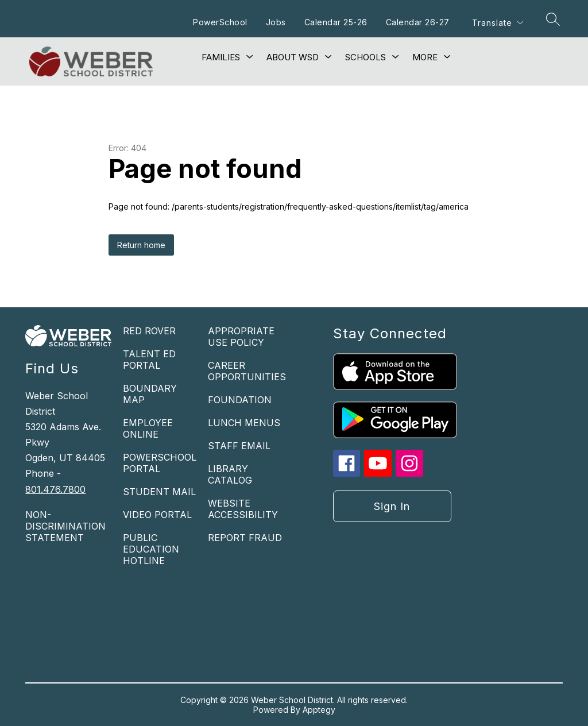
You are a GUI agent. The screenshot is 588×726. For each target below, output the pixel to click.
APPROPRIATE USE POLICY (241, 337)
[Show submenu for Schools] (365, 57)
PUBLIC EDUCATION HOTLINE (151, 549)
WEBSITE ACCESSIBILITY (243, 509)
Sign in (392, 506)
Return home (141, 245)
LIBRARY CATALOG (230, 474)
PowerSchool (220, 22)
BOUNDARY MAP (150, 394)
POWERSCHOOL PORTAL (160, 463)
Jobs (276, 22)
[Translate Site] (497, 23)
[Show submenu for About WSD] (293, 57)
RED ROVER (149, 331)
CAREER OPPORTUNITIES (247, 371)
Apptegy (319, 710)
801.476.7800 (55, 489)
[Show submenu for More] (425, 57)
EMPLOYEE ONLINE (148, 428)
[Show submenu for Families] (221, 57)
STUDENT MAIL (159, 492)
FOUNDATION (240, 400)
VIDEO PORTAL (157, 515)
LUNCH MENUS (244, 423)
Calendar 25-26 (336, 22)
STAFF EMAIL (239, 446)
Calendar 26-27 (418, 22)
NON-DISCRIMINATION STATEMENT (65, 526)
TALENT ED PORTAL (149, 360)
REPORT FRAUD (245, 538)
